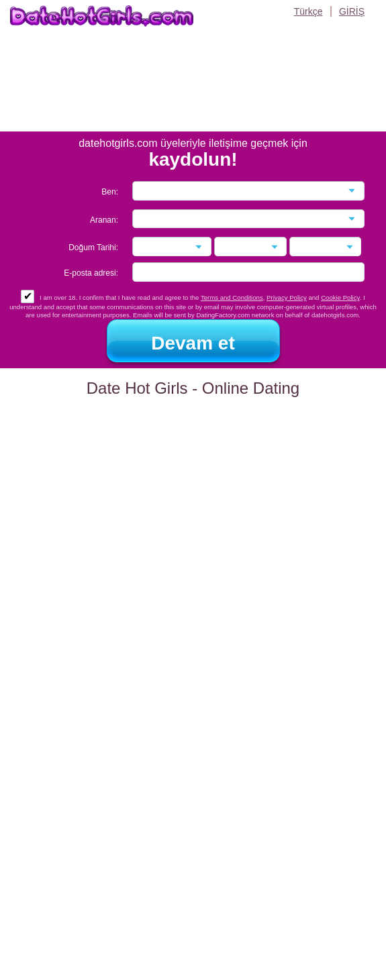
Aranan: (104, 220)
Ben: (110, 192)
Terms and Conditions (232, 297)
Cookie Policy (340, 297)
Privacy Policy (287, 297)
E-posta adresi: (91, 273)
